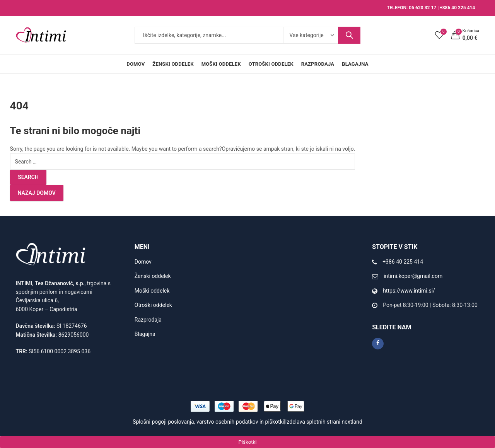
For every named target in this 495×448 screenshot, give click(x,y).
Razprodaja (148, 320)
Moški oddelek (152, 291)
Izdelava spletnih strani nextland (324, 422)
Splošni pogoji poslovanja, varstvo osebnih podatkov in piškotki (208, 422)
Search (349, 35)
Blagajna (145, 334)
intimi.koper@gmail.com (413, 276)
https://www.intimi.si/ (409, 291)
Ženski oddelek (153, 276)
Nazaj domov (37, 193)
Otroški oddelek (153, 305)
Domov (143, 262)
